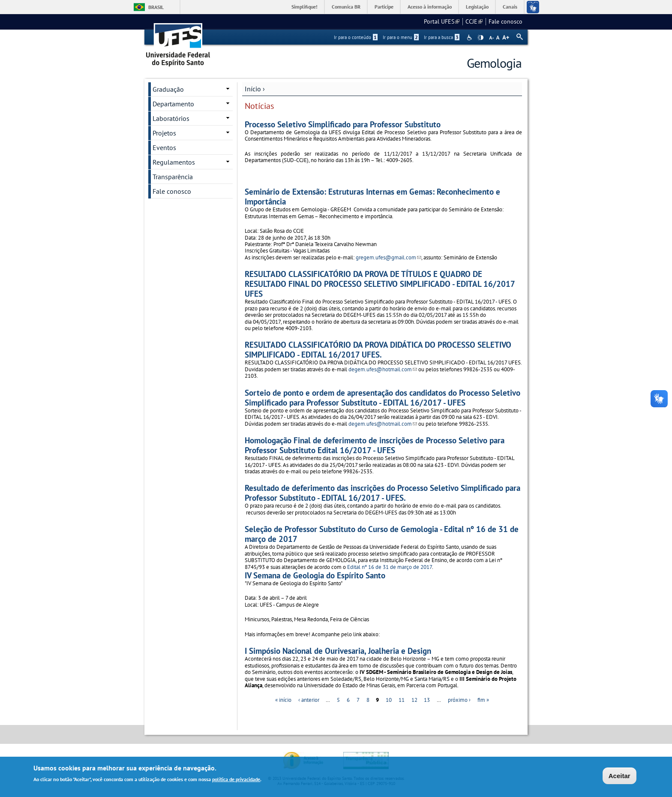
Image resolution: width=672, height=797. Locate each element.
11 (402, 700)
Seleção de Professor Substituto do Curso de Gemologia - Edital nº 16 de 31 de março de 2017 (382, 534)
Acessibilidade (470, 38)
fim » (483, 700)
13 (427, 700)
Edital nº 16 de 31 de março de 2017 (390, 567)
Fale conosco (505, 21)
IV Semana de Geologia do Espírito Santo (315, 575)
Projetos (164, 133)
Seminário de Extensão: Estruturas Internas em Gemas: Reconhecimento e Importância (372, 196)
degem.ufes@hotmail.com (383, 369)
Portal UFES (442, 21)
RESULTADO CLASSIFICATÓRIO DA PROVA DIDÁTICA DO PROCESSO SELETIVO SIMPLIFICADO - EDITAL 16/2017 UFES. (378, 349)
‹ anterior (309, 700)
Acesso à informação (430, 7)
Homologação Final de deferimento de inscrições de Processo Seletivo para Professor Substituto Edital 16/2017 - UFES (375, 445)
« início (283, 700)
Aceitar (619, 777)
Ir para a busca (442, 37)
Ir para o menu (401, 37)
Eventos (164, 147)
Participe (384, 7)
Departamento (173, 104)
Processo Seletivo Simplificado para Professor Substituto (343, 124)
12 (414, 700)
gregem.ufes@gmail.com (388, 257)
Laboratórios (171, 118)
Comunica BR (346, 7)
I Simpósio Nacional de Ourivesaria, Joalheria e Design (338, 651)
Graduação (168, 89)
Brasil (156, 7)
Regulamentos (174, 162)
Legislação (477, 7)
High (480, 38)
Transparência (173, 177)
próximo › (459, 700)
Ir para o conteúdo (356, 37)
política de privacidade (236, 780)
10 (389, 700)
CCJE (474, 21)
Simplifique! (304, 7)
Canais (510, 7)
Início (253, 89)
